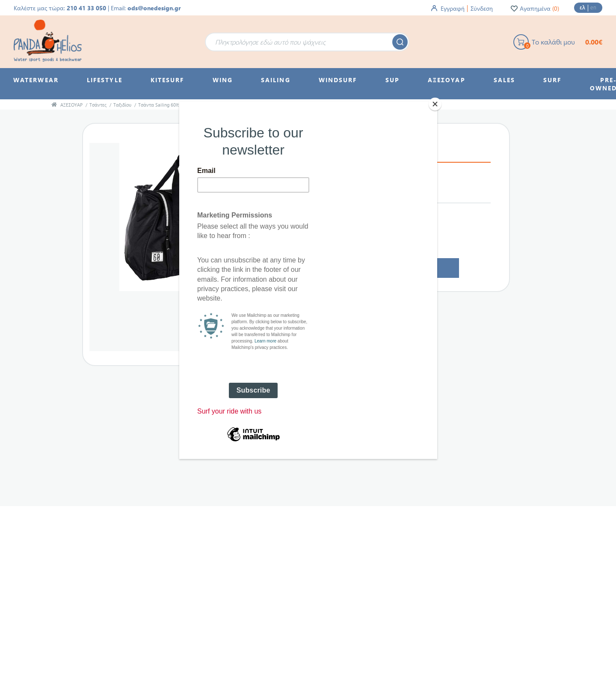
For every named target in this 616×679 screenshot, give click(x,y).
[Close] (435, 104)
